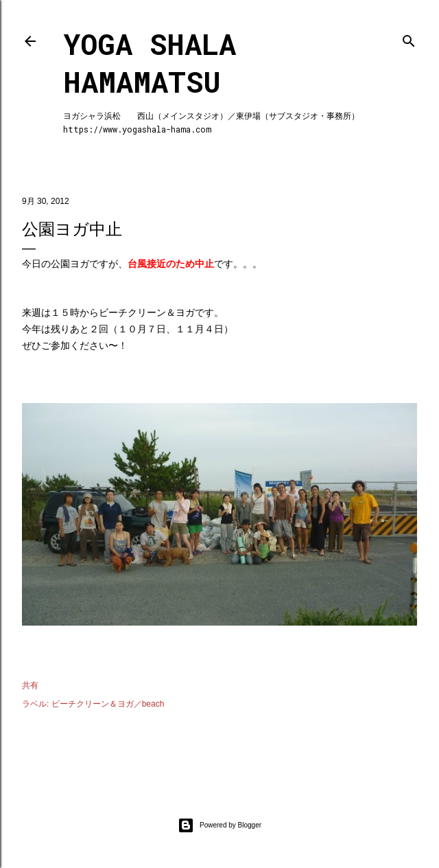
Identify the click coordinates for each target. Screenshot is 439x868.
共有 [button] (30, 685)
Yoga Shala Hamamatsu (150, 62)
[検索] (409, 38)
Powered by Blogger (219, 825)
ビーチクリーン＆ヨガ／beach (108, 704)
